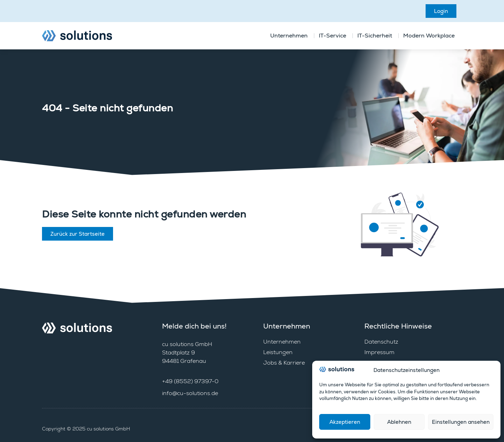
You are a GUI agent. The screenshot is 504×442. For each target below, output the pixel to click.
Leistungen (278, 352)
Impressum (379, 352)
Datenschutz (381, 342)
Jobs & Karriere (284, 363)
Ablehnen (399, 422)
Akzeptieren (345, 422)
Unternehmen (282, 342)
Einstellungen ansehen (461, 422)
